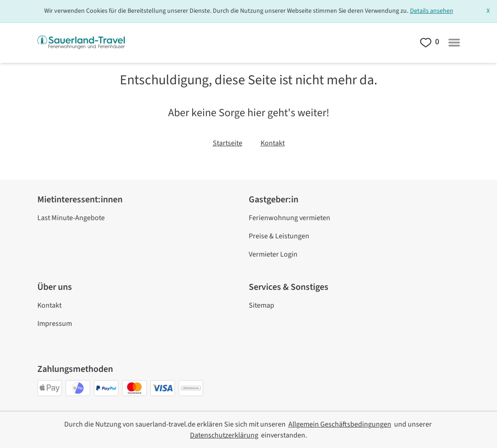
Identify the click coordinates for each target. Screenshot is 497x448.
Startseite (228, 143)
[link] (340, 424)
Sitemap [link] (261, 305)
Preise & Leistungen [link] (279, 236)
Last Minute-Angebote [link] (71, 218)
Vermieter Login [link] (273, 254)
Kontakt (273, 143)
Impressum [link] (55, 324)
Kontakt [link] (49, 305)
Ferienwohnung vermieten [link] (289, 218)
